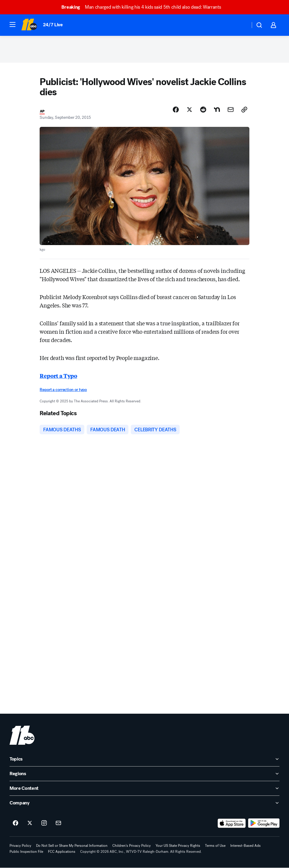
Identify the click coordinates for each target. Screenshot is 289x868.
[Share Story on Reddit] (203, 110)
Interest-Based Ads (246, 846)
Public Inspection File (26, 852)
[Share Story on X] (189, 110)
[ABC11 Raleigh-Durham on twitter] (30, 824)
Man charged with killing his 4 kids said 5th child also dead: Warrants (144, 7)
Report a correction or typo (63, 390)
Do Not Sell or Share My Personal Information (72, 846)
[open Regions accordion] (144, 774)
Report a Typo (58, 375)
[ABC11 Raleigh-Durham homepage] (29, 25)
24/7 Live (53, 25)
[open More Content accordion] (144, 789)
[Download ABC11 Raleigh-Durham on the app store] (232, 824)
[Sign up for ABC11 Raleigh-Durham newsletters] (58, 824)
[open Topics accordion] (144, 759)
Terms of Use (215, 846)
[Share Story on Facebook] (176, 110)
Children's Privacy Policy (132, 846)
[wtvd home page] (22, 735)
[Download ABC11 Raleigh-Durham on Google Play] (264, 824)
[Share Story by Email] (231, 110)
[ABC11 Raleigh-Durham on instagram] (44, 824)
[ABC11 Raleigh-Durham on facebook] (15, 824)
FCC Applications (62, 852)
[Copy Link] (244, 110)
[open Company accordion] (144, 803)
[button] (13, 24)
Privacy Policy (20, 846)
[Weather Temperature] (241, 25)
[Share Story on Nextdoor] (217, 110)
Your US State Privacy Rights (178, 846)
